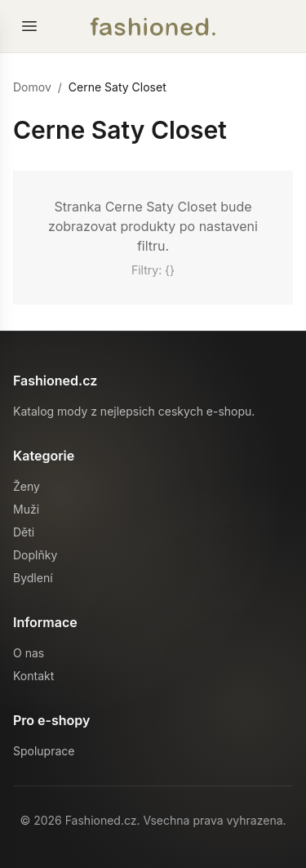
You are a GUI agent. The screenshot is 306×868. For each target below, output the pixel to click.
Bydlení (33, 578)
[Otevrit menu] (29, 26)
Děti (24, 532)
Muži (26, 509)
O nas (29, 653)
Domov (32, 87)
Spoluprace (44, 751)
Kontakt (33, 676)
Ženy (27, 486)
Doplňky (35, 555)
